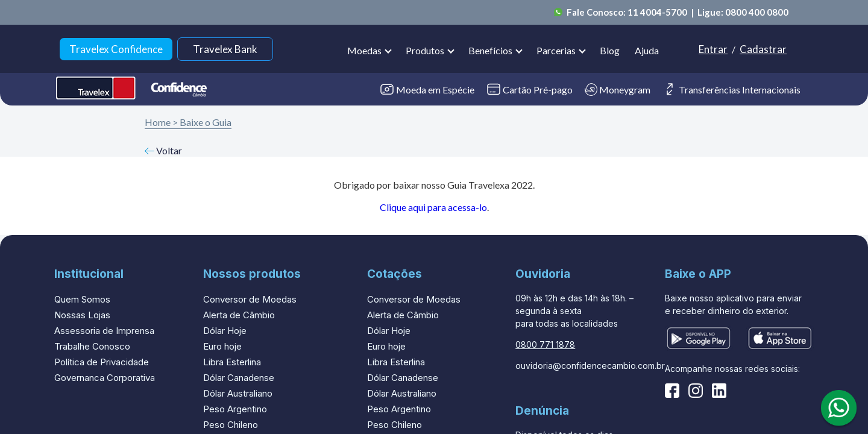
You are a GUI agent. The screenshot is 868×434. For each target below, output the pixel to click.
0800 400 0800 (757, 12)
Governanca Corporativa (105, 378)
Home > (161, 122)
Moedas (364, 50)
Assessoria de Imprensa (104, 331)
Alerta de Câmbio (239, 315)
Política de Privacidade (102, 362)
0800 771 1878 (545, 344)
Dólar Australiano (238, 393)
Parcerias (556, 50)
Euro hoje (222, 346)
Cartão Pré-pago (530, 89)
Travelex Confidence (116, 49)
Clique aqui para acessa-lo (433, 207)
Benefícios (490, 50)
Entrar (713, 49)
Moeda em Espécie (427, 90)
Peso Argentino (235, 409)
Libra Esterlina (232, 362)
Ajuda (647, 50)
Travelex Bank (225, 49)
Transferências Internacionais (731, 89)
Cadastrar (763, 49)
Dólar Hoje (225, 331)
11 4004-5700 (658, 12)
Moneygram (618, 90)
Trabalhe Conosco (92, 346)
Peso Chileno (231, 425)
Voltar (163, 150)
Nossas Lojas (82, 315)
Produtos (425, 50)
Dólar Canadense (239, 378)
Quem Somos (82, 299)
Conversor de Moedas (250, 299)
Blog (610, 50)
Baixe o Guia (206, 122)
